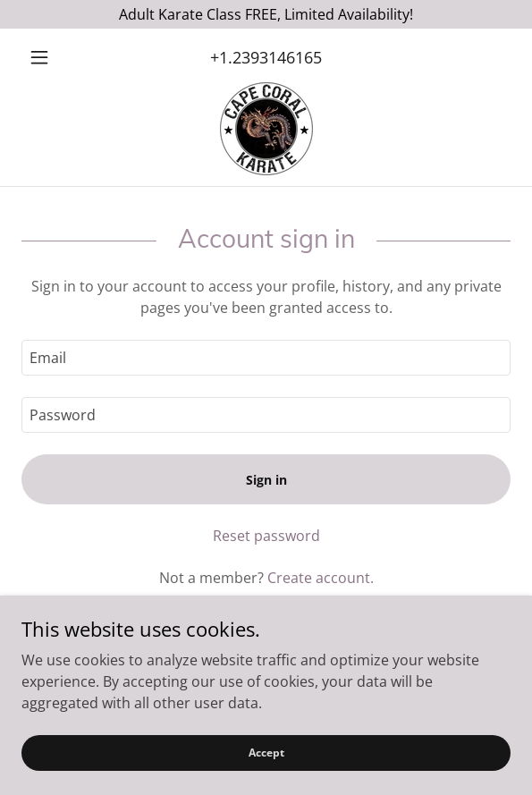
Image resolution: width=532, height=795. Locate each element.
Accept (266, 753)
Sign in (266, 480)
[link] (266, 129)
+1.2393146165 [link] (266, 57)
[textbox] (266, 358)
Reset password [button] (266, 536)
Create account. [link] (321, 578)
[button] (58, 57)
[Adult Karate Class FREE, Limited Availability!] (266, 14)
